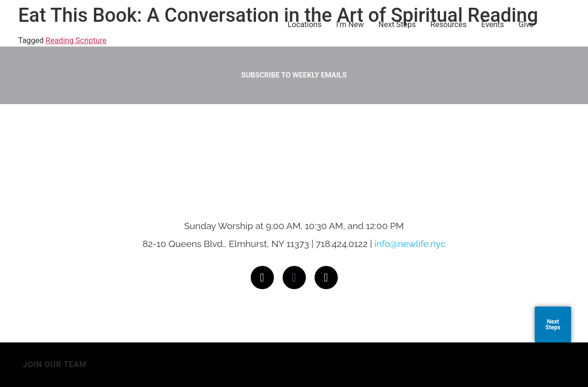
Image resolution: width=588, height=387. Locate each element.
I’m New (350, 24)
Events (492, 24)
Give (526, 24)
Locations (304, 24)
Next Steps (397, 24)
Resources (448, 24)
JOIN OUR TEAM (55, 364)
